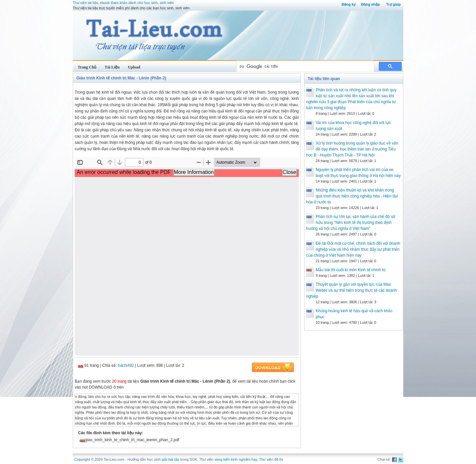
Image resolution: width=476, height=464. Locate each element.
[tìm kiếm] (305, 66)
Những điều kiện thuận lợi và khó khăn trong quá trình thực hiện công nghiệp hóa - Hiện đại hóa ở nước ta (352, 196)
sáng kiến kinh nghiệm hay (236, 459)
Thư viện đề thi (271, 459)
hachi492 (126, 365)
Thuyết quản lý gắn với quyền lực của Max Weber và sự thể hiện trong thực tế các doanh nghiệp (352, 290)
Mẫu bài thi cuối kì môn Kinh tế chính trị (351, 270)
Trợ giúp (393, 4)
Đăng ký (349, 4)
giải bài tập (170, 459)
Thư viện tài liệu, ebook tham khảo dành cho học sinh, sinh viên (123, 3)
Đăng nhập (370, 4)
